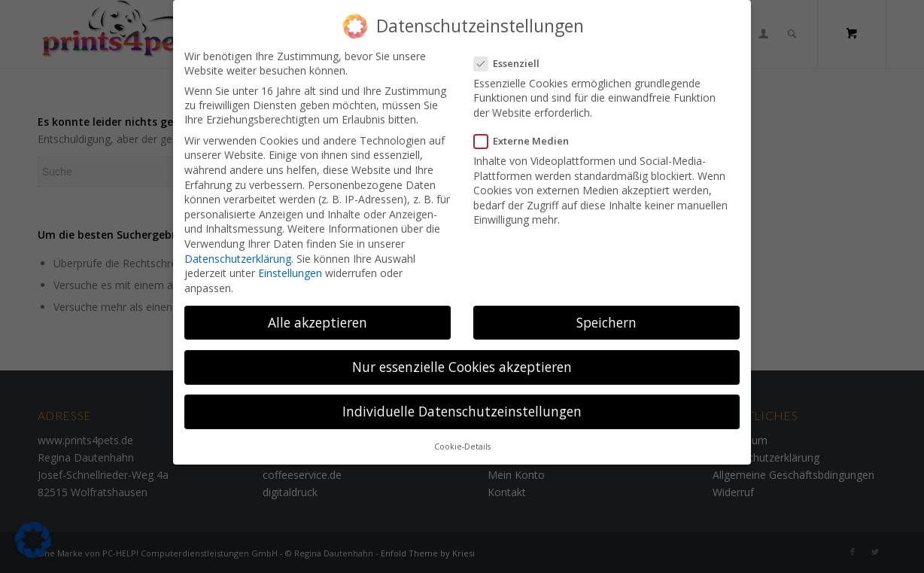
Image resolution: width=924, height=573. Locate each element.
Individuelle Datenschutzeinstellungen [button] (462, 405)
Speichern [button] (606, 316)
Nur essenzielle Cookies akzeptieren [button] (462, 361)
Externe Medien (527, 135)
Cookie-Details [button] (462, 440)
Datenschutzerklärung (238, 252)
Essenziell (513, 57)
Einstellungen (290, 267)
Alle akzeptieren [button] (318, 316)
